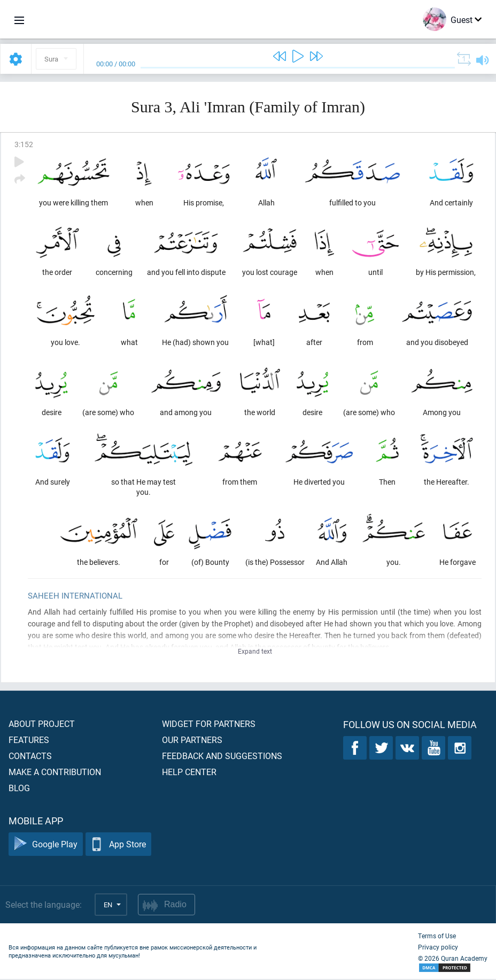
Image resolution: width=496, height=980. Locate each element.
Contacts (30, 757)
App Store (118, 845)
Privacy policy (438, 948)
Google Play (46, 845)
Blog (19, 789)
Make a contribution (55, 773)
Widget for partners (209, 725)
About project (42, 725)
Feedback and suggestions (222, 757)
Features (29, 741)
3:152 (24, 144)
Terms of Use (437, 937)
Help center (189, 773)
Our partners (192, 741)
